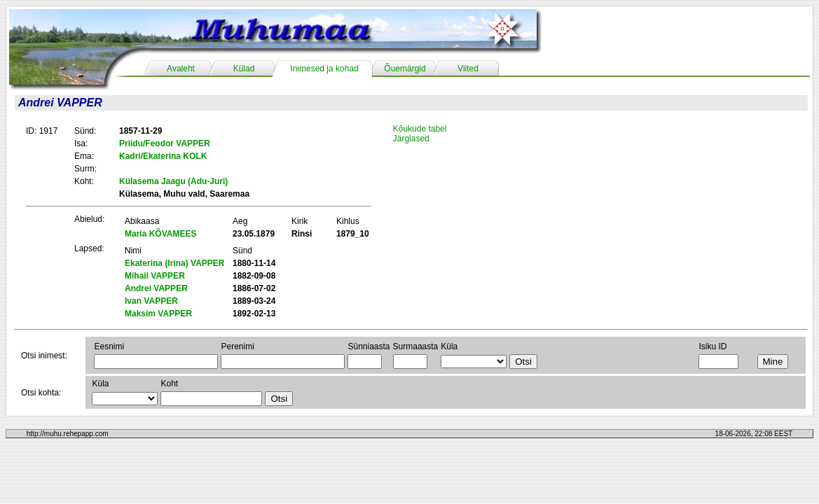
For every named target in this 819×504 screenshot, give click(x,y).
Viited (468, 69)
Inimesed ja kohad (324, 69)
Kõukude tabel (420, 129)
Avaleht (181, 69)
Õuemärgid (405, 69)
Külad (244, 69)
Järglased (411, 139)
